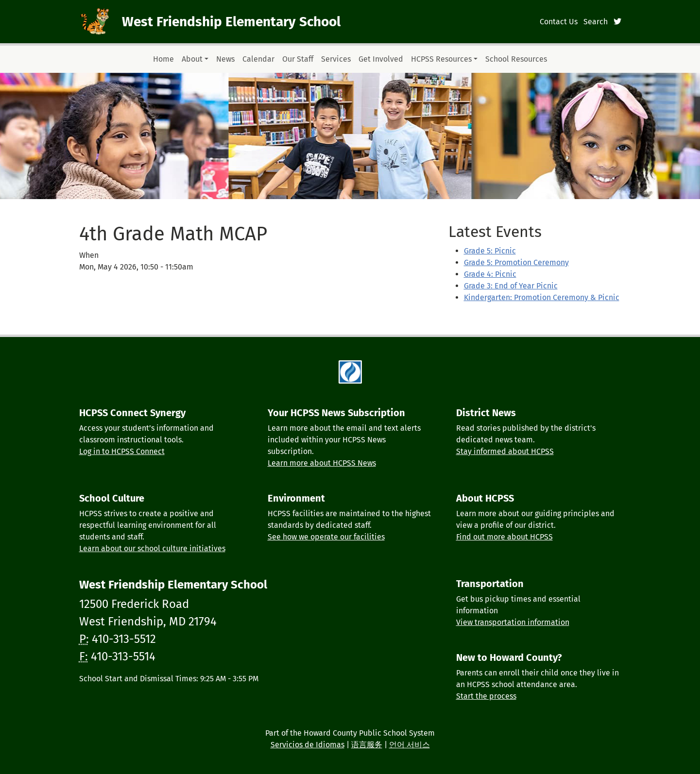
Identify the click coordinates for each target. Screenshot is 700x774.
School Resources (516, 59)
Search (596, 22)
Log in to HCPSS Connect (122, 451)
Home (163, 59)
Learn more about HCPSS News (322, 463)
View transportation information (513, 622)
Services (336, 59)
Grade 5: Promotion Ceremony (516, 262)
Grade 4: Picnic (490, 274)
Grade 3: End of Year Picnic (511, 286)
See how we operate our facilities (326, 537)
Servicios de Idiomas (307, 745)
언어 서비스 (410, 745)
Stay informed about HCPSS (505, 451)
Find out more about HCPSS (504, 537)
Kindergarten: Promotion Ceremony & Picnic (542, 297)
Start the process (486, 696)
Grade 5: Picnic (490, 251)
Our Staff (298, 59)
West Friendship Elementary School (231, 22)
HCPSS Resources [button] (441, 59)
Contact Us (559, 22)
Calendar (258, 59)
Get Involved (381, 59)
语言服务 (367, 745)
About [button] (192, 59)
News (225, 59)
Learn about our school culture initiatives (152, 548)
